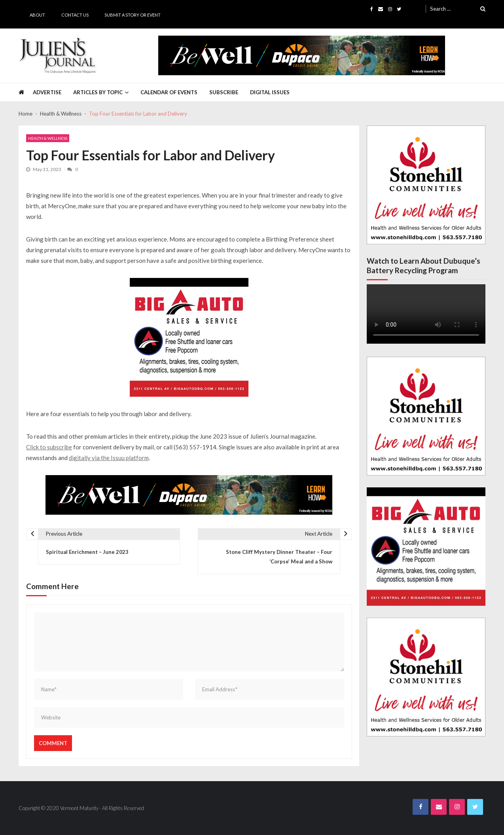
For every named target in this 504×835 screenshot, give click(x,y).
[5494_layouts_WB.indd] (302, 55)
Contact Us (75, 15)
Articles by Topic (98, 92)
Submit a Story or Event (133, 15)
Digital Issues (270, 92)
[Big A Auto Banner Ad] (189, 337)
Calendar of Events (169, 92)
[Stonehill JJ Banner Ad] (426, 185)
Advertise (47, 92)
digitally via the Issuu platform (109, 458)
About (37, 15)
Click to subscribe (49, 447)
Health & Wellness (48, 138)
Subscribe (224, 92)
